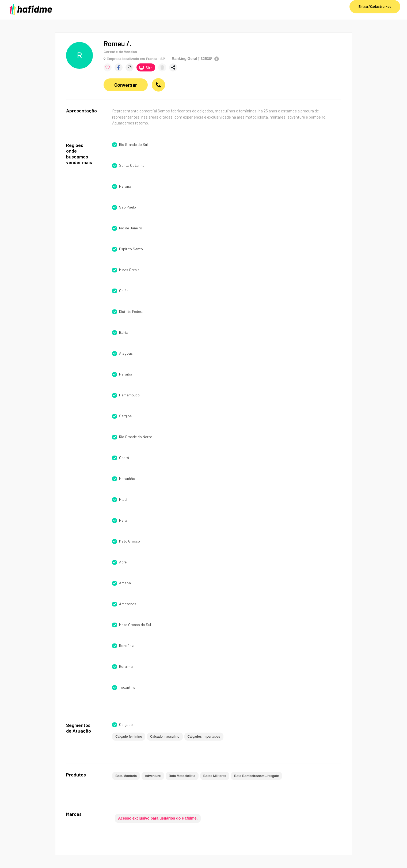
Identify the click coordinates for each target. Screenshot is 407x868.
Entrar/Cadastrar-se (375, 6)
